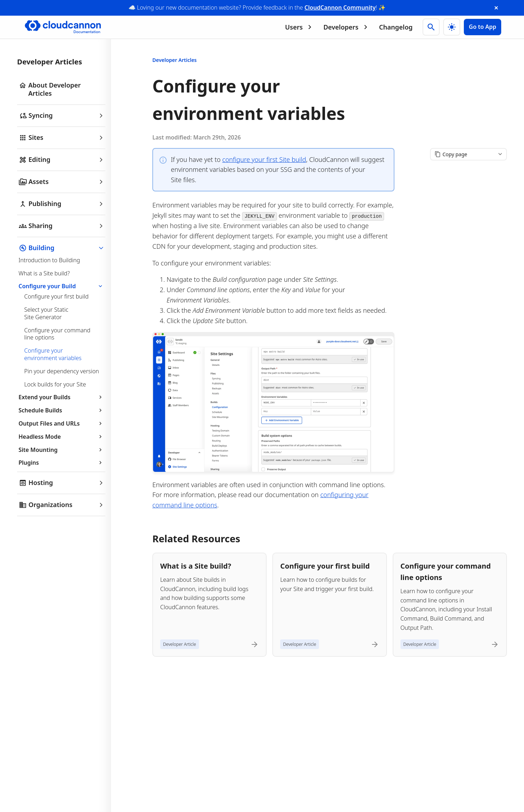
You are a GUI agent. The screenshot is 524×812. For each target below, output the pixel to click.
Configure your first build (56, 296)
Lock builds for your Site (55, 384)
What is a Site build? (44, 273)
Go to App (483, 27)
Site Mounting (61, 450)
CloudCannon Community (340, 7)
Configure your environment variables (53, 354)
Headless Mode (61, 437)
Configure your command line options (57, 334)
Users (300, 27)
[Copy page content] (468, 154)
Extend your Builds (61, 397)
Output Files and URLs (61, 423)
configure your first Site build (264, 159)
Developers (346, 27)
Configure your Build (61, 286)
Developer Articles (175, 60)
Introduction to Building (49, 260)
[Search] (431, 27)
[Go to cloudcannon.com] (63, 27)
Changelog (396, 27)
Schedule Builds (61, 410)
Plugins (61, 463)
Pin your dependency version (62, 371)
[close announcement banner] (496, 8)
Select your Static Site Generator (46, 313)
